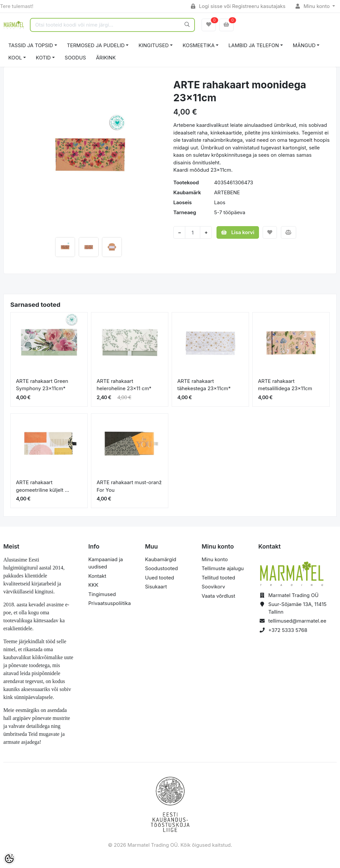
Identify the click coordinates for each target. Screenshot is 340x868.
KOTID (43, 58)
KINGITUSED (154, 45)
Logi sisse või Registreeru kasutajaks (238, 6)
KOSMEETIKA (199, 45)
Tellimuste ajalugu (223, 568)
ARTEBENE (227, 192)
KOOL (15, 58)
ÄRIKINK (106, 58)
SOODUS (75, 58)
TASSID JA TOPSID (31, 45)
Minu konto (313, 6)
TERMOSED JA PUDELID (96, 45)
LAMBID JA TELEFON (254, 45)
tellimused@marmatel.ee (297, 621)
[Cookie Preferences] (9, 859)
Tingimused (102, 594)
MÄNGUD (304, 45)
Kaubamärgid (161, 559)
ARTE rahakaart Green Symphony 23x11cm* (42, 385)
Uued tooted (160, 578)
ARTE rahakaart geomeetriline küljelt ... (42, 486)
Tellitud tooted (218, 578)
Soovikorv (213, 587)
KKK (93, 585)
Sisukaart (156, 587)
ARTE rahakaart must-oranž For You (129, 486)
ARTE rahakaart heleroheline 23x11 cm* (124, 385)
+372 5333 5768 (288, 630)
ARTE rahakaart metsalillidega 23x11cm (285, 385)
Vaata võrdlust (218, 596)
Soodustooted (162, 568)
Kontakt (97, 576)
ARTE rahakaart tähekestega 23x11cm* (204, 385)
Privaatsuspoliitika (110, 603)
